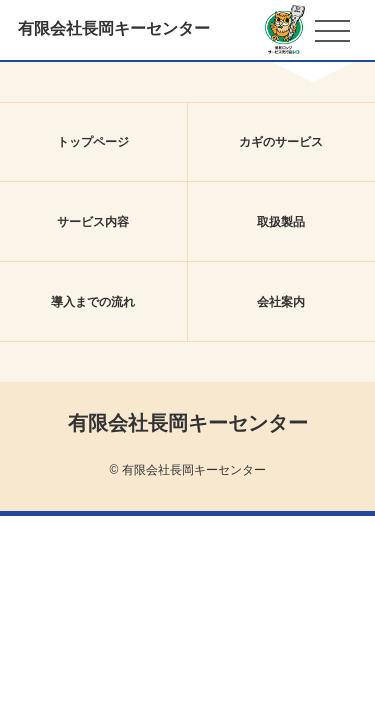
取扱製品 (281, 222)
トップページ (93, 142)
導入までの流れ (93, 302)
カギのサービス (281, 142)
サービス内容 (93, 222)
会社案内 (281, 302)
